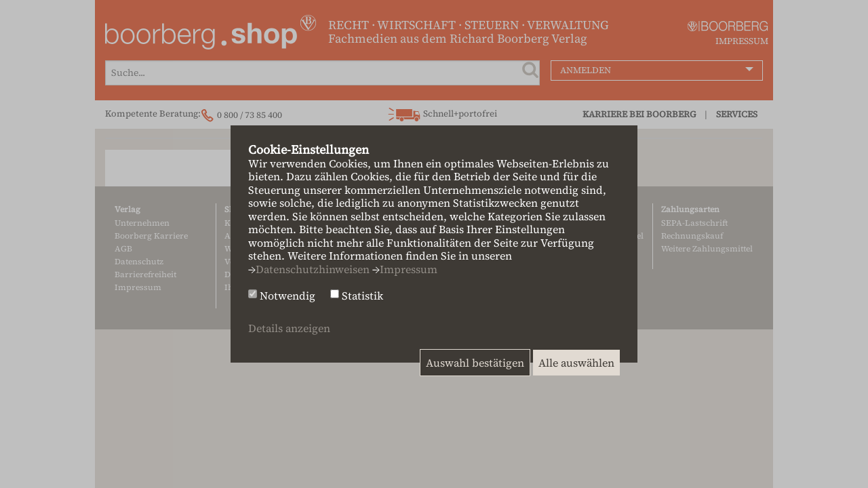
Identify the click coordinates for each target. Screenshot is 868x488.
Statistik (362, 296)
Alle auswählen (576, 363)
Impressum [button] (409, 269)
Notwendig (288, 296)
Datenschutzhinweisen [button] (313, 269)
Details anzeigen (289, 328)
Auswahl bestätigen (475, 363)
